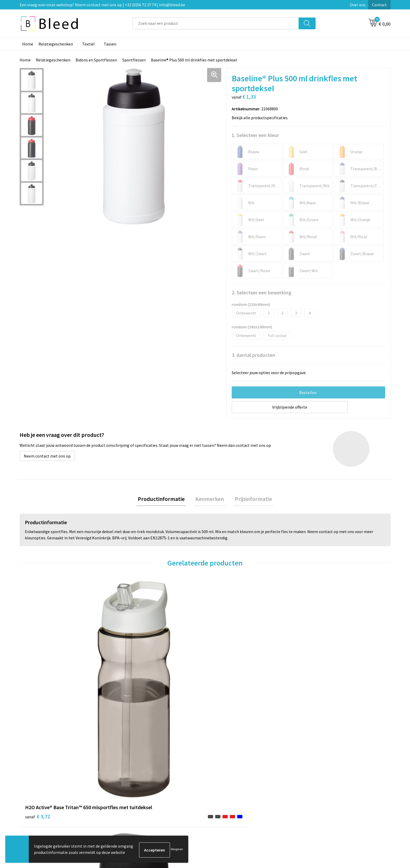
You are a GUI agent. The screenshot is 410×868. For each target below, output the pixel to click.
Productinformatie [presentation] (164, 500)
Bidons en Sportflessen (96, 60)
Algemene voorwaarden (325, 771)
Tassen (110, 44)
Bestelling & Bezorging (232, 779)
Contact (379, 5)
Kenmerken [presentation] (210, 500)
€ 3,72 (38, 690)
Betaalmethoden (227, 787)
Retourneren (223, 795)
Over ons (358, 5)
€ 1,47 (223, 690)
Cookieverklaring (319, 779)
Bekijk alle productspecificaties (261, 118)
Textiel (88, 44)
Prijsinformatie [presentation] (250, 500)
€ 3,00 (316, 690)
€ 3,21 (130, 690)
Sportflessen (134, 60)
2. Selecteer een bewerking (261, 292)
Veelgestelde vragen (138, 779)
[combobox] (216, 23)
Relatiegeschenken (56, 44)
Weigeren (177, 850)
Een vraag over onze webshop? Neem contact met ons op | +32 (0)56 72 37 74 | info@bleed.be (102, 5)
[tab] (164, 500)
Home (28, 44)
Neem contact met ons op (47, 456)
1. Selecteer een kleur (255, 135)
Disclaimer (313, 795)
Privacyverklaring (319, 787)
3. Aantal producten (254, 355)
